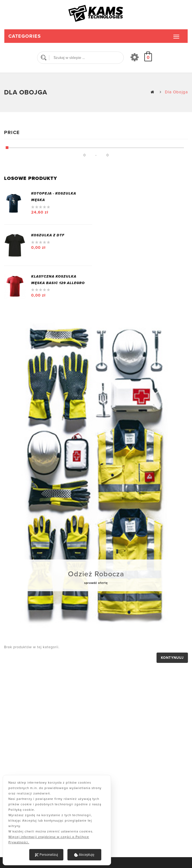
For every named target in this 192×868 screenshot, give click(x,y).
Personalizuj (46, 855)
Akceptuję (84, 855)
